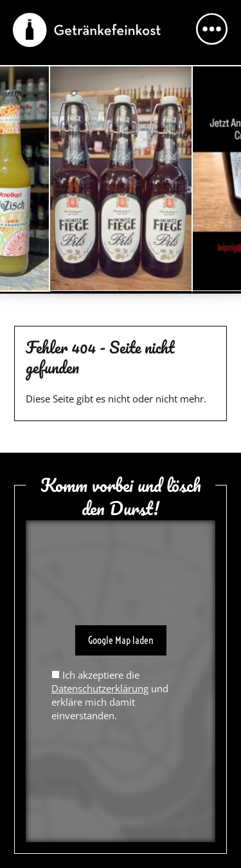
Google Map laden (121, 640)
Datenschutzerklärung (100, 688)
